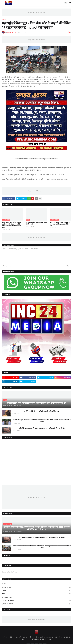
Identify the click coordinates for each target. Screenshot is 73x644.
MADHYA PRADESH (36, 601)
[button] (3, 3)
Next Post (67, 266)
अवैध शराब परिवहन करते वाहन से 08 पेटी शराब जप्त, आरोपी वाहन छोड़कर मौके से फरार (60, 224)
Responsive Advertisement (36, 12)
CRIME (36, 591)
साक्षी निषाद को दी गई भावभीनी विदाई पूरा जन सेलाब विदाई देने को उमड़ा (42, 411)
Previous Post (7, 266)
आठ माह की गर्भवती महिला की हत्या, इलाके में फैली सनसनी (36, 223)
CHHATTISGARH (36, 587)
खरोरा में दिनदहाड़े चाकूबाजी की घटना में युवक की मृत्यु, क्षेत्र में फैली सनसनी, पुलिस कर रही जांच (42, 428)
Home (4, 19)
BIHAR (36, 584)
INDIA (36, 594)
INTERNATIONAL (36, 597)
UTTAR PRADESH (36, 604)
